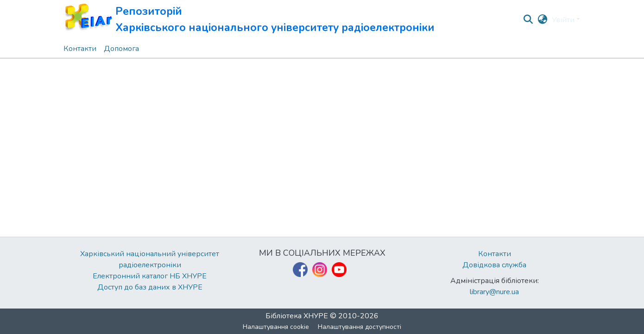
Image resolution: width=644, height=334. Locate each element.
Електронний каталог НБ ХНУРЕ (150, 276)
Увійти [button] (564, 20)
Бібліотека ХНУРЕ (297, 316)
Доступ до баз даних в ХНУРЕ (150, 287)
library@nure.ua (494, 292)
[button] (249, 20)
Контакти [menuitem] (80, 49)
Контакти (495, 254)
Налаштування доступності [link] (360, 327)
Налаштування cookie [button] (276, 327)
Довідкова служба (494, 265)
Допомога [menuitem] (121, 49)
